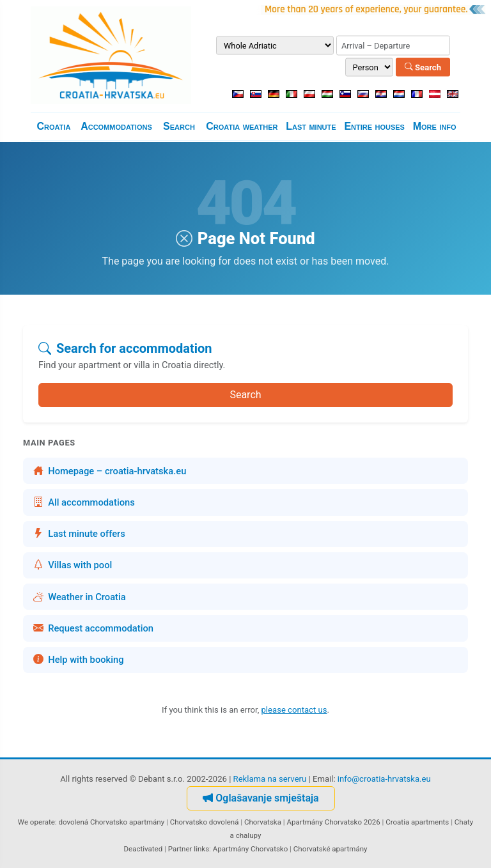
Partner (180, 849)
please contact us (294, 710)
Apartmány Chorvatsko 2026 (333, 822)
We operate (36, 822)
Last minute (311, 126)
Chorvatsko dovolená (205, 822)
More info (435, 126)
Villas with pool (73, 565)
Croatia (53, 126)
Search (423, 67)
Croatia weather (242, 126)
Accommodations (116, 126)
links (201, 849)
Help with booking (79, 660)
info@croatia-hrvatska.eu (384, 779)
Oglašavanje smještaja (261, 798)
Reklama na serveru (270, 779)
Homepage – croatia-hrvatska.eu (110, 471)
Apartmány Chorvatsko (251, 849)
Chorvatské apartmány (331, 849)
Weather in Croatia (80, 597)
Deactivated (144, 849)
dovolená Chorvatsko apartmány (111, 822)
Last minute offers (79, 534)
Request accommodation (93, 628)
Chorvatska (263, 822)
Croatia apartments (417, 822)
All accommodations (84, 502)
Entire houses (374, 126)
